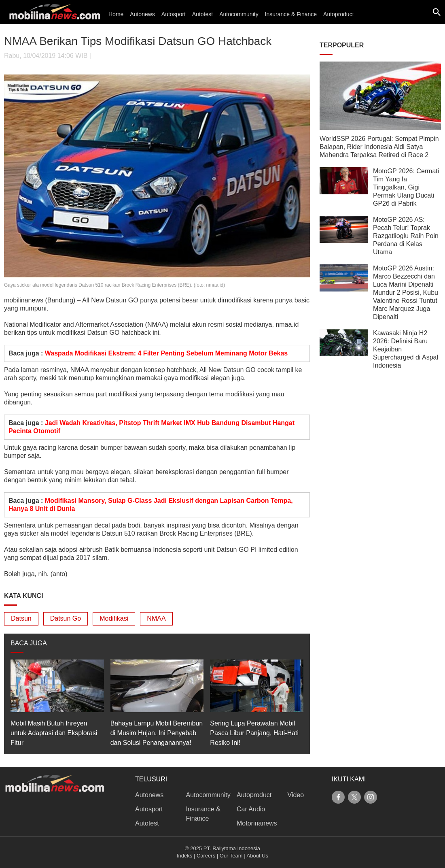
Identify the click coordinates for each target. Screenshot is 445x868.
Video (296, 795)
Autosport (174, 14)
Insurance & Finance (291, 14)
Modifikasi (114, 618)
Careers (206, 856)
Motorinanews (257, 823)
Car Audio (251, 809)
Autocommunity (239, 14)
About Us (257, 856)
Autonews (142, 14)
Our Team (231, 856)
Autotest (202, 14)
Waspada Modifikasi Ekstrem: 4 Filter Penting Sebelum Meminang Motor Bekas (166, 353)
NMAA (156, 618)
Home (116, 14)
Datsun (21, 618)
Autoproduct (339, 14)
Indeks (184, 856)
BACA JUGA (29, 643)
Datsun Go (66, 618)
